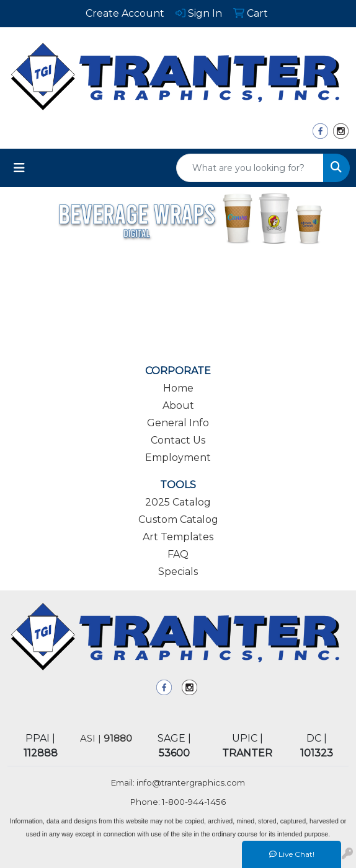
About (178, 406)
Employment (178, 458)
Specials (178, 572)
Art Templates (178, 537)
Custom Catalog (178, 519)
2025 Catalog (178, 502)
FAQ (178, 554)
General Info (178, 423)
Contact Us (178, 440)
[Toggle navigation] (19, 168)
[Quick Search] (250, 168)
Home (178, 388)
